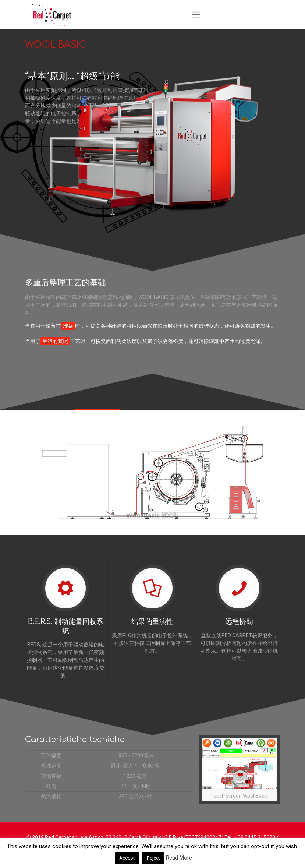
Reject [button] (153, 858)
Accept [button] (127, 858)
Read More (179, 858)
